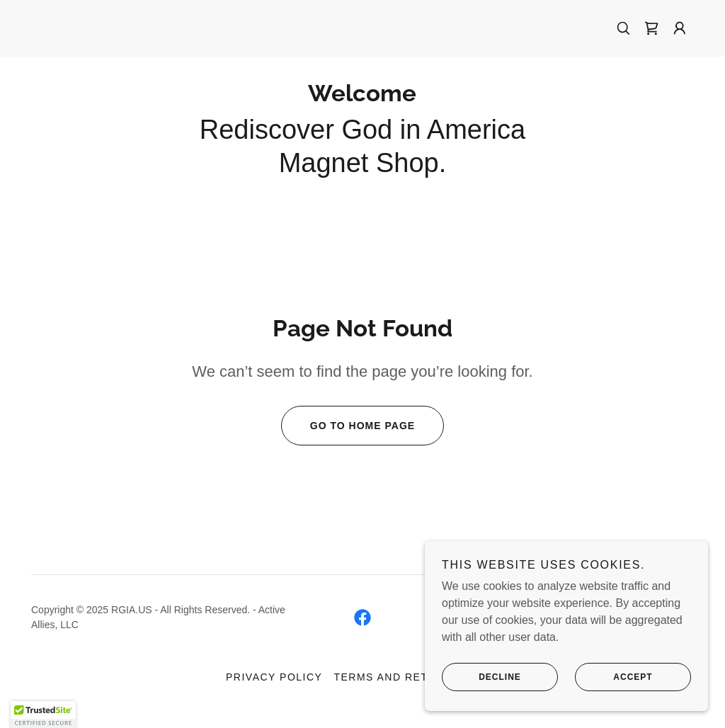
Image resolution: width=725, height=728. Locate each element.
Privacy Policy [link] (274, 677)
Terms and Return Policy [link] (416, 677)
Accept (614, 677)
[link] (651, 28)
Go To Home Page (348, 426)
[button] (680, 28)
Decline (481, 677)
